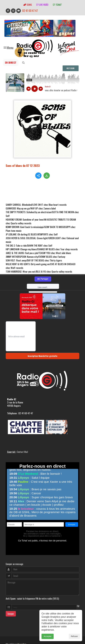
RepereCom (22, 635)
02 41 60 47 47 (30, 11)
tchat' (57, 5)
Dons (28, 5)
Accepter (48, 636)
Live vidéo (42, 5)
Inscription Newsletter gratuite (42, 347)
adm (9, 639)
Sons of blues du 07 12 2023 (23, 165)
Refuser (74, 636)
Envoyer (11, 605)
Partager (43, 270)
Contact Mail (22, 443)
